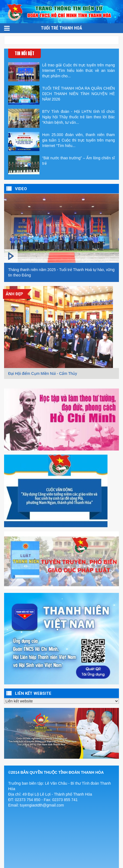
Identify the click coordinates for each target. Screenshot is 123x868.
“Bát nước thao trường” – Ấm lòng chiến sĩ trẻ (61, 165)
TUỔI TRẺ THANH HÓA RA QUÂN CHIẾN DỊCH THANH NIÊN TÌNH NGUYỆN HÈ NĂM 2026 (61, 95)
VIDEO (21, 189)
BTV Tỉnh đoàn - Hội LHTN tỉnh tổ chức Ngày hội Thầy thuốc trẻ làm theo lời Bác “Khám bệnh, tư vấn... (61, 118)
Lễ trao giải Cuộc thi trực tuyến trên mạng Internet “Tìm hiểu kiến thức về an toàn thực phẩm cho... (61, 72)
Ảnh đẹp (14, 294)
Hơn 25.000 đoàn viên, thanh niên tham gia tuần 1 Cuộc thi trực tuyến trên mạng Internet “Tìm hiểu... (61, 142)
